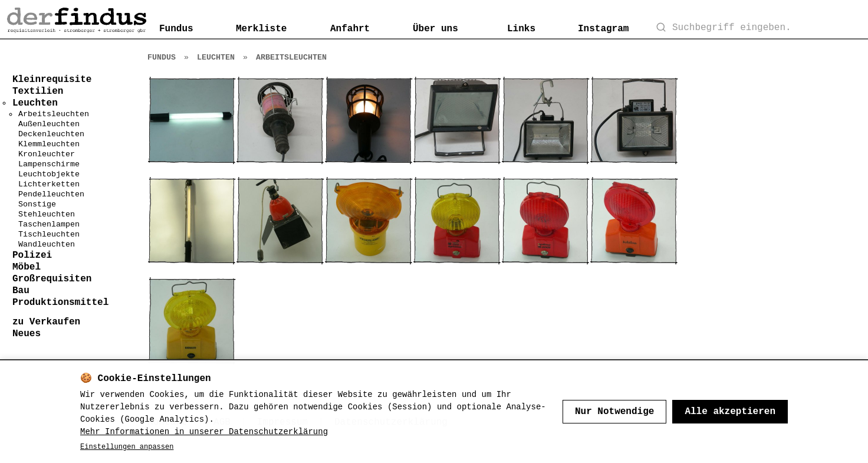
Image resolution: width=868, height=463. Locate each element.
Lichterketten (49, 184)
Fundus (176, 29)
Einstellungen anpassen (127, 447)
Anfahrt (350, 29)
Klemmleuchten (49, 144)
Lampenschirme (49, 164)
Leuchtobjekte (49, 174)
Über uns (435, 29)
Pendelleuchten (51, 194)
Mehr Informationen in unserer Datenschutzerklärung (204, 432)
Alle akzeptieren (730, 412)
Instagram (603, 29)
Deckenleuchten (51, 134)
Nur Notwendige (614, 412)
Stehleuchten (47, 214)
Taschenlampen (49, 224)
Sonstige (37, 204)
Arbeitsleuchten (54, 114)
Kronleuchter (47, 154)
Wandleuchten (47, 244)
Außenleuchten (49, 124)
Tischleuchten (49, 234)
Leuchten (216, 58)
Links (521, 29)
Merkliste (261, 29)
